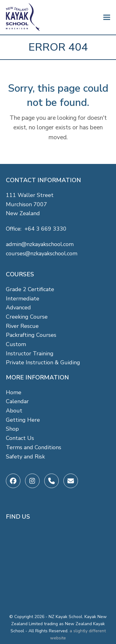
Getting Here (23, 420)
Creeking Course (27, 317)
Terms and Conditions (34, 447)
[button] (107, 17)
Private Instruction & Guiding (43, 362)
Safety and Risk (25, 457)
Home (14, 392)
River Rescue (22, 326)
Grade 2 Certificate (30, 289)
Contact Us (20, 438)
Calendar (17, 401)
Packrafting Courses (31, 335)
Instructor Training (30, 353)
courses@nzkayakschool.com (42, 253)
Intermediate (23, 299)
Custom (16, 344)
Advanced (18, 307)
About (14, 411)
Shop (12, 429)
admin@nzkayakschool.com (40, 244)
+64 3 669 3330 (45, 229)
